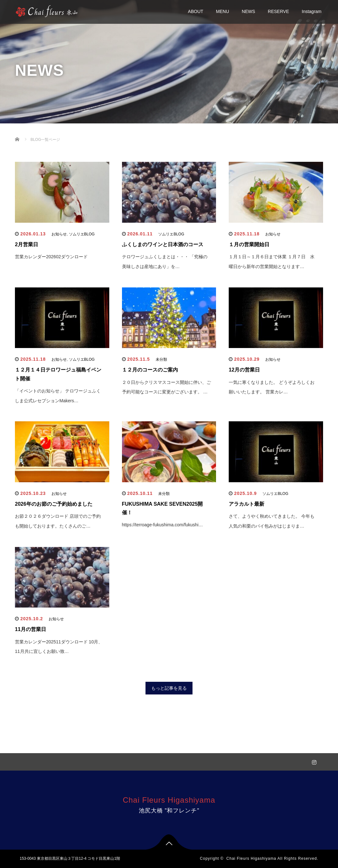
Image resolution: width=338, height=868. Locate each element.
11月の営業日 (30, 629)
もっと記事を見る (169, 688)
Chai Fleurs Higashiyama (169, 800)
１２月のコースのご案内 (150, 370)
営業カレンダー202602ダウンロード (51, 257)
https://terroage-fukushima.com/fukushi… (162, 525)
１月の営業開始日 (249, 244)
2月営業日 (27, 244)
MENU (223, 11)
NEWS (248, 11)
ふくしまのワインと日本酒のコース (163, 244)
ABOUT (196, 11)
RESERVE (278, 11)
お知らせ (59, 234)
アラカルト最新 (247, 504)
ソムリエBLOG (82, 234)
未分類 (161, 359)
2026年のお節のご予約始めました (54, 504)
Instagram (312, 11)
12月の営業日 (244, 370)
